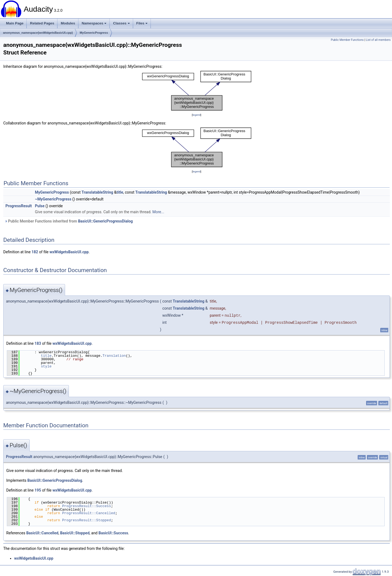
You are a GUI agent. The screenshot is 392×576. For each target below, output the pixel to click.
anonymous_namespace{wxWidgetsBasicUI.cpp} (38, 33)
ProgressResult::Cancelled (89, 513)
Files (142, 23)
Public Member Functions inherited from (69, 221)
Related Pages (42, 23)
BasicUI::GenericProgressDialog (105, 221)
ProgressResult (19, 206)
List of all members (378, 40)
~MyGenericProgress (53, 199)
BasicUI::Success (113, 533)
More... (158, 212)
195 (38, 490)
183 (38, 343)
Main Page (15, 23)
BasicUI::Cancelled (42, 533)
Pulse (40, 206)
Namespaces (94, 23)
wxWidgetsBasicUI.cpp (69, 252)
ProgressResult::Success (86, 506)
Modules (68, 23)
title (120, 192)
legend (196, 115)
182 (35, 252)
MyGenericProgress (94, 33)
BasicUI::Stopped (75, 533)
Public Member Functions (347, 40)
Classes (121, 23)
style (46, 366)
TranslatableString (97, 192)
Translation (114, 356)
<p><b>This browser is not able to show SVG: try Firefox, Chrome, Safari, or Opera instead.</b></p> (197, 91)
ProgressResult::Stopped (86, 520)
